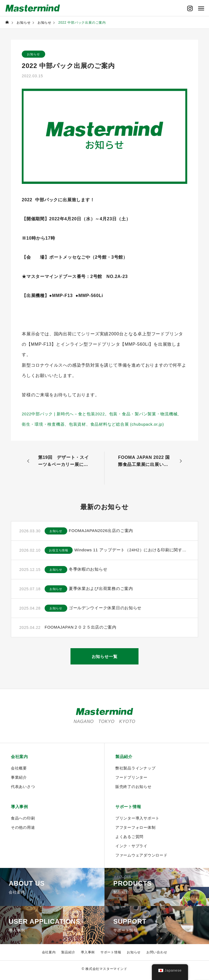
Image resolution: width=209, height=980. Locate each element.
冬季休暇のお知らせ (95, 571)
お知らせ (35, 55)
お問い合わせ (157, 955)
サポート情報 (129, 810)
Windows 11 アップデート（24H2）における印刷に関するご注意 (136, 552)
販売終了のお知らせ (133, 789)
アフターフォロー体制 (136, 830)
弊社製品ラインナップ (136, 771)
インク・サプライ (131, 849)
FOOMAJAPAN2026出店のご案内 (110, 533)
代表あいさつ (23, 789)
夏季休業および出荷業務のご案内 (109, 591)
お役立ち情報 (61, 552)
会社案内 (20, 759)
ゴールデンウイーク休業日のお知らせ (114, 610)
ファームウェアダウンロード (142, 858)
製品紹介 (125, 759)
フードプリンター (131, 780)
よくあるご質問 (130, 840)
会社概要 (19, 771)
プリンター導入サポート (138, 821)
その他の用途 (23, 830)
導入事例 (20, 810)
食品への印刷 (23, 821)
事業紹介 (19, 780)
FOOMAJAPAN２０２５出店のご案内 (83, 629)
